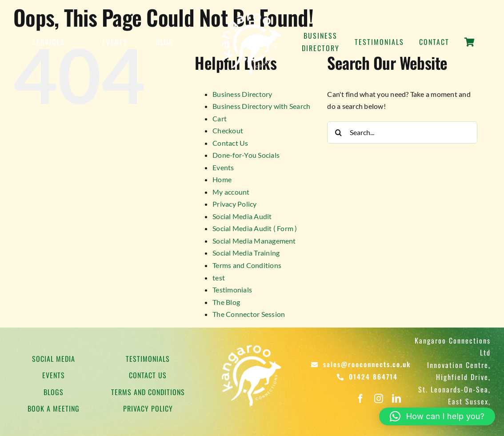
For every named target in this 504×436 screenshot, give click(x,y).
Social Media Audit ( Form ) (255, 228)
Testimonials (232, 290)
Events (223, 167)
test (219, 278)
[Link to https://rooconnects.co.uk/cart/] (470, 47)
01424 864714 (373, 376)
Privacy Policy (234, 204)
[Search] (338, 132)
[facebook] (360, 399)
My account (231, 192)
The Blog (226, 302)
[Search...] (402, 132)
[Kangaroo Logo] (252, 12)
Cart (220, 118)
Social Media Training (246, 253)
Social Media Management (254, 241)
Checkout (228, 130)
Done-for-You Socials (246, 155)
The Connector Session (249, 314)
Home (222, 179)
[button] (437, 416)
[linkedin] (396, 399)
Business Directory (242, 94)
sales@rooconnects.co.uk (367, 364)
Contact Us (230, 143)
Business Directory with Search (261, 106)
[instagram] (379, 399)
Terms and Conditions (247, 265)
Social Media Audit (242, 216)
